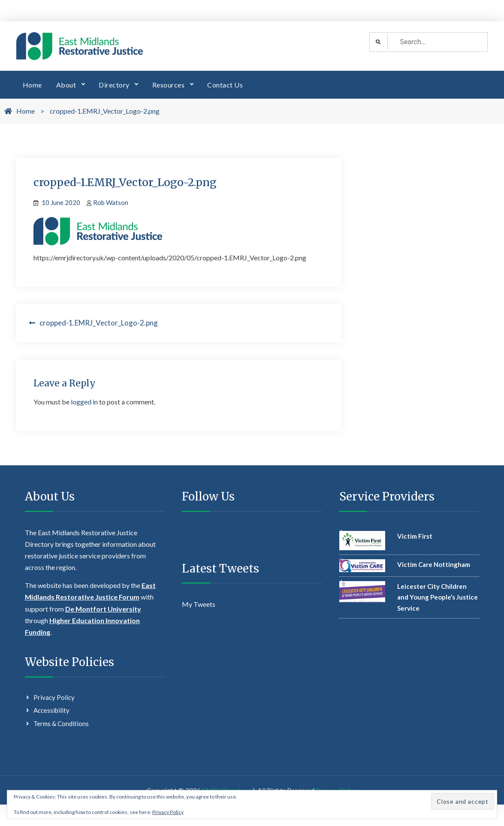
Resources (169, 85)
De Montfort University (103, 609)
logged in (84, 402)
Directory (114, 85)
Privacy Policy (54, 697)
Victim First (415, 536)
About (66, 85)
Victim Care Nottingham (434, 564)
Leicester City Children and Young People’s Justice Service (438, 597)
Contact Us (225, 85)
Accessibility (51, 710)
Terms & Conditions (61, 724)
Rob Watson (111, 202)
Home (32, 85)
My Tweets (199, 604)
